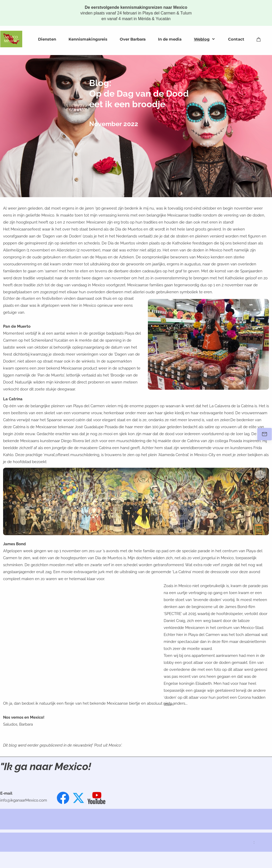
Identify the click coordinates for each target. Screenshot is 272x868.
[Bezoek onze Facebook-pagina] (63, 798)
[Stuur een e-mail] (265, 434)
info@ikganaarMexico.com (24, 800)
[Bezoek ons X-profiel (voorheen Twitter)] (79, 798)
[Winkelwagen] (259, 39)
